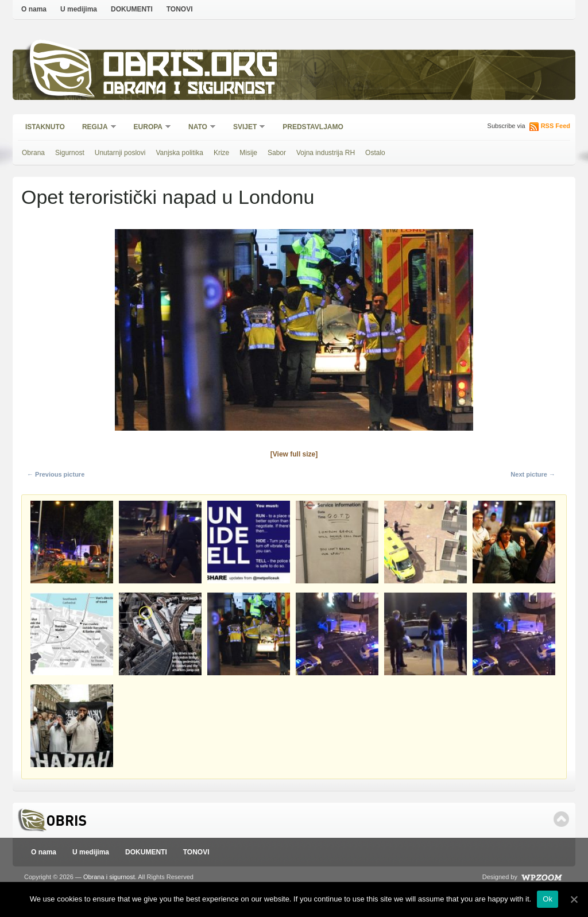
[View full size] (294, 454)
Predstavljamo (313, 127)
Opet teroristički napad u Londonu (168, 197)
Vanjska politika (179, 153)
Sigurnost (70, 153)
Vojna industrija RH (326, 153)
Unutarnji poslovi (120, 153)
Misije (248, 153)
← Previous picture (56, 474)
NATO (198, 128)
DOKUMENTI (132, 9)
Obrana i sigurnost (189, 90)
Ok (548, 899)
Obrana (33, 153)
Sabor (277, 153)
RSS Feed (556, 126)
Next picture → (533, 474)
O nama (34, 9)
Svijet (245, 128)
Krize (221, 153)
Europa (149, 128)
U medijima (79, 9)
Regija (96, 128)
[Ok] (574, 899)
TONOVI (180, 9)
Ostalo (375, 153)
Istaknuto (45, 127)
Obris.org (191, 67)
